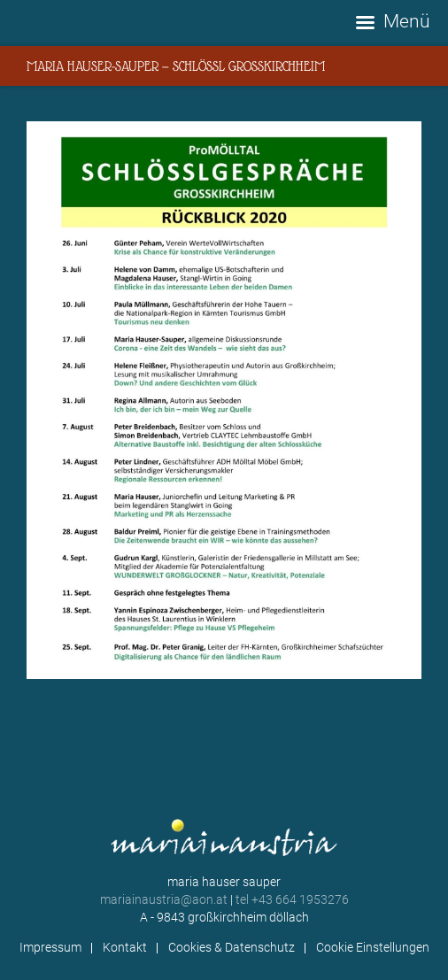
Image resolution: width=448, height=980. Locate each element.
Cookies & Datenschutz (232, 947)
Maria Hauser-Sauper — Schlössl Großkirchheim (176, 66)
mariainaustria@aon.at (164, 899)
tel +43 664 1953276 (292, 899)
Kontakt (125, 947)
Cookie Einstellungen (373, 947)
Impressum (50, 947)
